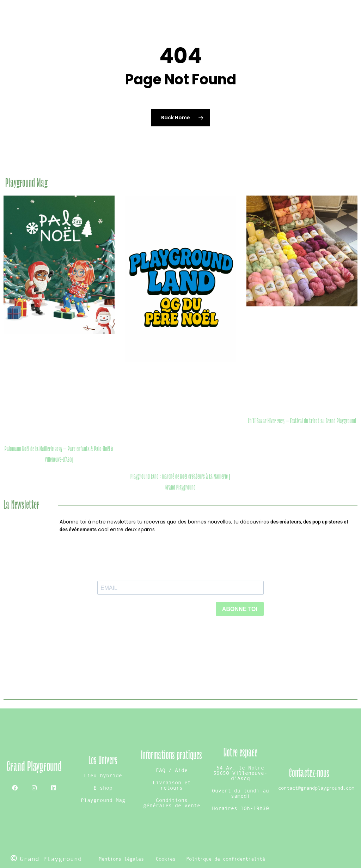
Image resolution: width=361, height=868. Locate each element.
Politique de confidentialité (226, 859)
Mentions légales (121, 859)
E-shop (103, 788)
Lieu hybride (103, 775)
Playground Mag (103, 800)
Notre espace (240, 753)
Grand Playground (34, 767)
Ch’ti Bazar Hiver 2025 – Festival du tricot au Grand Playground (302, 421)
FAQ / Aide (172, 770)
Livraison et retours (172, 785)
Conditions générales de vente (172, 803)
